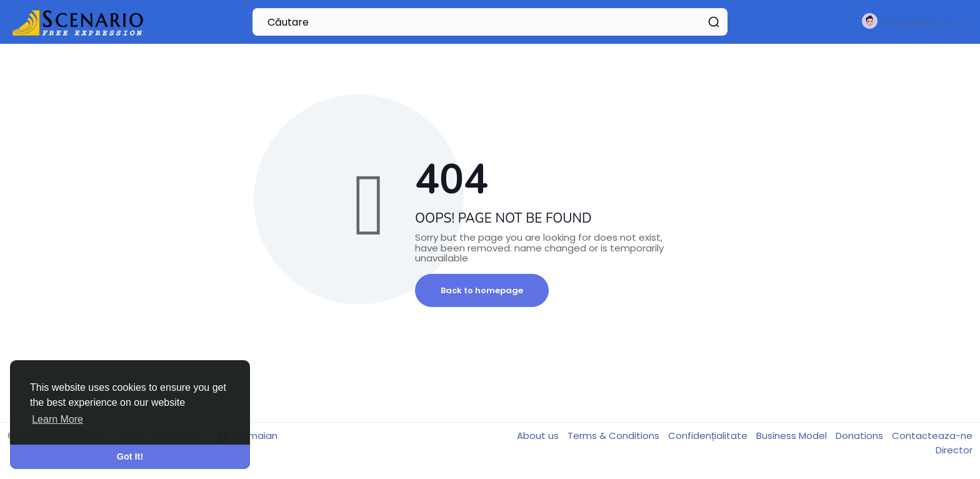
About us (539, 436)
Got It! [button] (130, 456)
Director (954, 450)
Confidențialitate (709, 436)
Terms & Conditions (615, 436)
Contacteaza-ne (932, 436)
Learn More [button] (57, 419)
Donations (861, 436)
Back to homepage (482, 290)
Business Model (793, 436)
